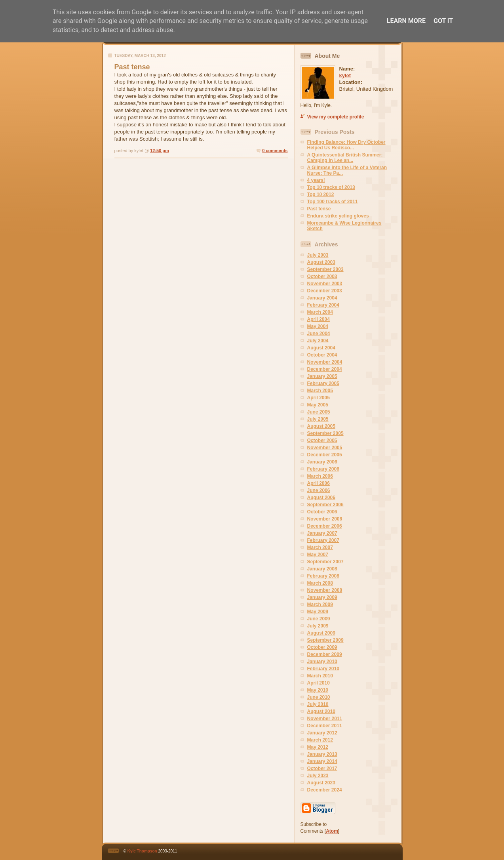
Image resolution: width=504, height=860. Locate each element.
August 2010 (321, 711)
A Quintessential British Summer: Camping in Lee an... (345, 158)
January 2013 (322, 754)
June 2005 (319, 412)
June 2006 (319, 490)
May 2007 (318, 555)
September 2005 (325, 433)
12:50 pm (160, 151)
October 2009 (322, 647)
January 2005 (322, 376)
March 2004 (320, 312)
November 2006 (325, 519)
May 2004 (318, 326)
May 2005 (318, 405)
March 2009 (320, 604)
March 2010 (320, 676)
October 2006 (322, 512)
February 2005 (323, 383)
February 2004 (323, 305)
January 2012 (322, 733)
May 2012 (318, 747)
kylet (345, 75)
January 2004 (322, 298)
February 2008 (323, 576)
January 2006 (322, 462)
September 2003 (325, 269)
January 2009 (322, 597)
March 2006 (320, 476)
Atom (332, 831)
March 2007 (320, 547)
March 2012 (320, 740)
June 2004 (319, 334)
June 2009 (319, 619)
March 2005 (320, 391)
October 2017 (322, 768)
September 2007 (325, 562)
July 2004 (318, 341)
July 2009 (318, 626)
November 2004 (325, 362)
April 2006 (319, 483)
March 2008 (320, 583)
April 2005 (319, 398)
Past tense (319, 209)
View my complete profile (336, 117)
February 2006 (323, 469)
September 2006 (325, 505)
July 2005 (318, 419)
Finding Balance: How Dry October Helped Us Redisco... (346, 145)
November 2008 (325, 590)
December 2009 (325, 654)
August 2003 (321, 262)
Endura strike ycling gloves (338, 216)
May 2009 (318, 612)
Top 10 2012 (321, 195)
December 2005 (325, 455)
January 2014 (322, 761)
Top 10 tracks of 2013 (331, 187)
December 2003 (325, 291)
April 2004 (319, 319)
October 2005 (322, 440)
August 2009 (321, 633)
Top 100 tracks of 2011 (333, 202)
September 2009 (325, 640)
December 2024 (325, 790)
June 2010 (319, 697)
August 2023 (321, 783)
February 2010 (323, 669)
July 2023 (318, 776)
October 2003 (322, 276)
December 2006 (325, 526)
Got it (443, 21)
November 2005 (325, 448)
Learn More (406, 21)
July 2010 (318, 704)
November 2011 (325, 719)
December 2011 (325, 726)
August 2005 (321, 426)
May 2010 (318, 690)
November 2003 (325, 284)
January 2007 (322, 533)
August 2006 (321, 498)
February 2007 (323, 540)
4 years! (316, 180)
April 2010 (319, 683)
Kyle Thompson (142, 851)
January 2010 (322, 662)
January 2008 (322, 569)
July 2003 (318, 255)
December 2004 (325, 369)
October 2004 (322, 355)
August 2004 (321, 348)
